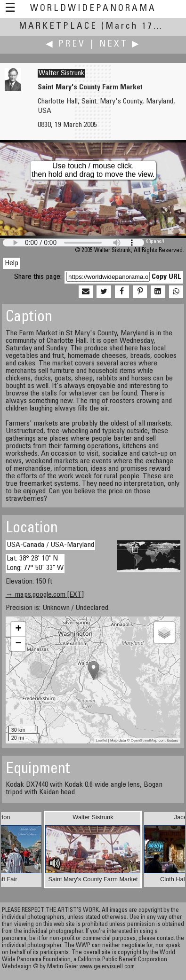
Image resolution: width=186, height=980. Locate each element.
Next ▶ (120, 44)
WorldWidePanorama (93, 9)
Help (12, 263)
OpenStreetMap (144, 740)
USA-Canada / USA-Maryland (50, 545)
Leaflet (102, 740)
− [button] (19, 644)
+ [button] (19, 629)
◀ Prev (66, 44)
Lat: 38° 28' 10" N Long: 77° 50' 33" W (35, 563)
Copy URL (166, 277)
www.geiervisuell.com (107, 967)
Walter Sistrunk (61, 73)
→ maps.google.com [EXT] (45, 595)
